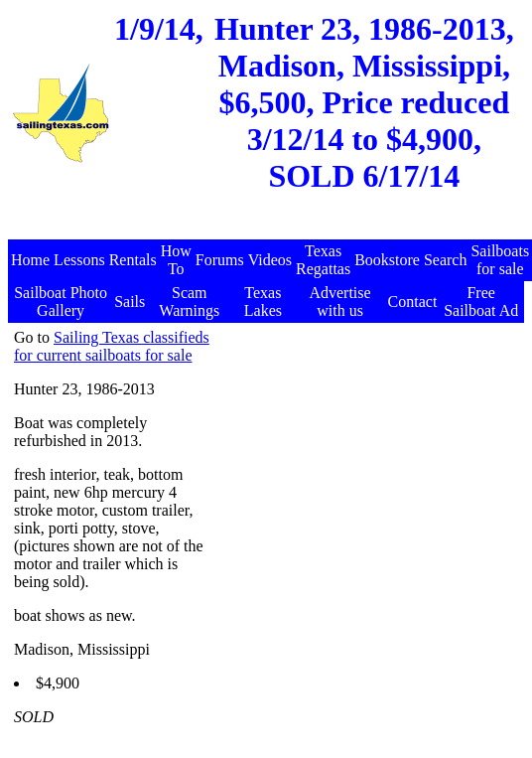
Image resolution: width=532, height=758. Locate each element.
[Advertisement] (268, 229)
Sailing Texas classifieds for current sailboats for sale (112, 346)
